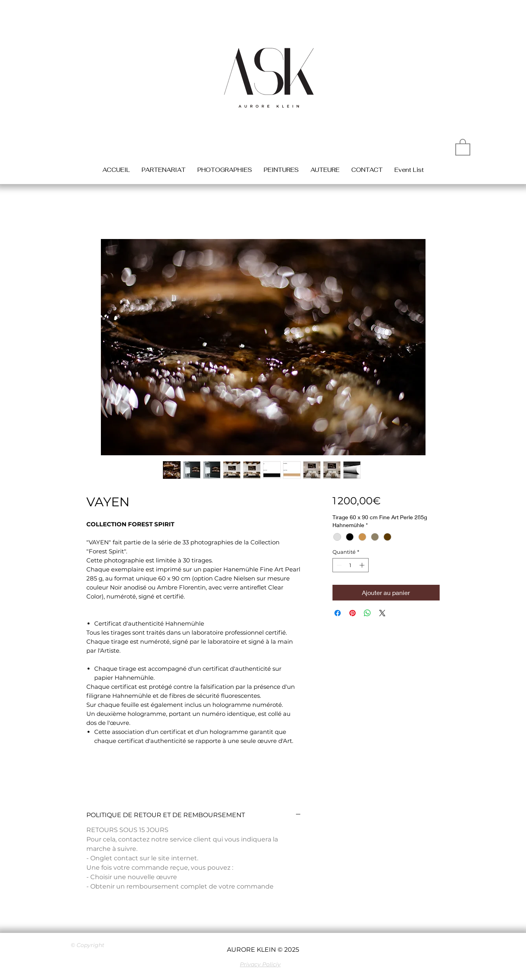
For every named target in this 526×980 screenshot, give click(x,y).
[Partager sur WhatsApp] (367, 613)
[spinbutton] (350, 565)
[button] (463, 147)
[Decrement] (338, 565)
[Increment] (363, 565)
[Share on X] (382, 613)
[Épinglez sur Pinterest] (352, 613)
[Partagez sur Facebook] (338, 613)
